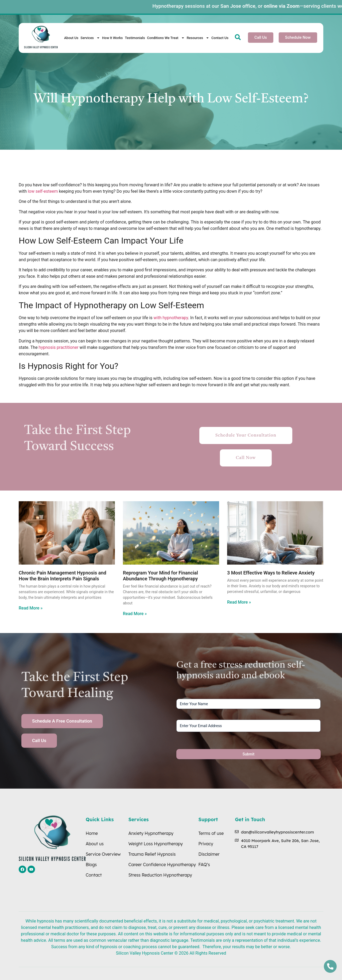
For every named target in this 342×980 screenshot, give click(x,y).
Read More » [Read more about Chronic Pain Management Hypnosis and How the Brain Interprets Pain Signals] (31, 608)
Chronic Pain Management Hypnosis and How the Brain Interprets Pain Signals (63, 576)
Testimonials (135, 38)
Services (90, 38)
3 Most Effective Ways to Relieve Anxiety (271, 573)
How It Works (112, 38)
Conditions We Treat (166, 38)
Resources (198, 38)
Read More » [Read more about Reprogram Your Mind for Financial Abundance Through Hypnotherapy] (135, 614)
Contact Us (220, 38)
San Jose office (250, 6)
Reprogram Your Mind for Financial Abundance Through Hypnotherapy (160, 576)
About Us (71, 38)
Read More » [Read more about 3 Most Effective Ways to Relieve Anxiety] (239, 602)
